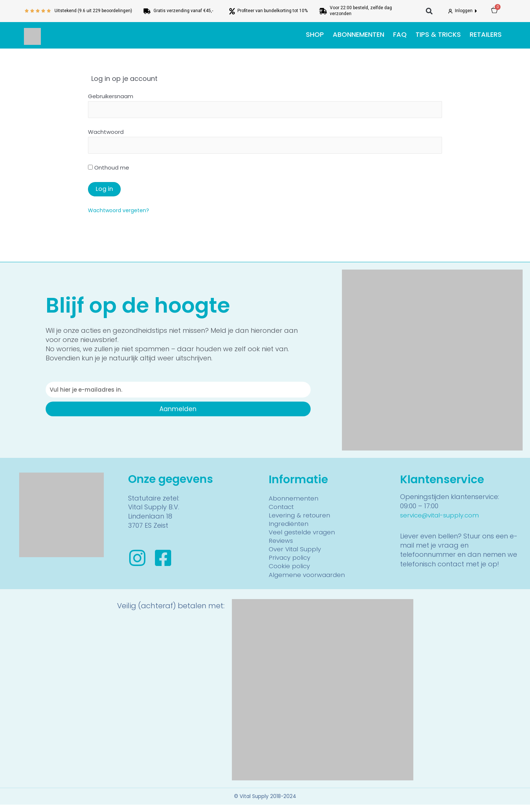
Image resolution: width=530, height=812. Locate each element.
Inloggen (464, 11)
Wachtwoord (106, 133)
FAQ (400, 34)
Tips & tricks (438, 34)
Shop (315, 34)
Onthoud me (109, 170)
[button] (429, 11)
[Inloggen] (450, 11)
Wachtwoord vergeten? (121, 212)
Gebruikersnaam (111, 96)
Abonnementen (358, 34)
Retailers (486, 34)
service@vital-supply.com (443, 517)
